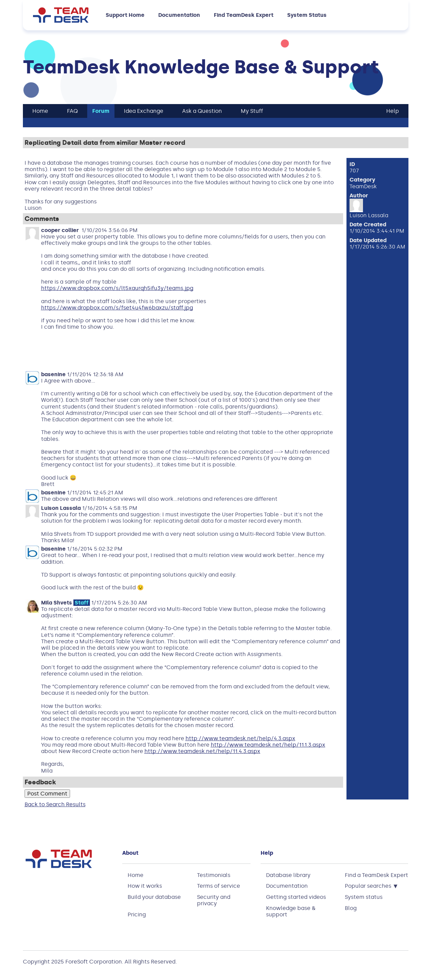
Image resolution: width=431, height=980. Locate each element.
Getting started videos (296, 897)
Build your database (154, 897)
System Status (307, 15)
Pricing (137, 914)
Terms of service (219, 886)
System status (364, 897)
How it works (145, 886)
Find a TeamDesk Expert (376, 875)
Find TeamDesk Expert (244, 15)
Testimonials (214, 875)
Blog (351, 908)
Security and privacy (214, 900)
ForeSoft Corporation (94, 962)
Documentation (179, 15)
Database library (288, 875)
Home (136, 875)
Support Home (125, 15)
